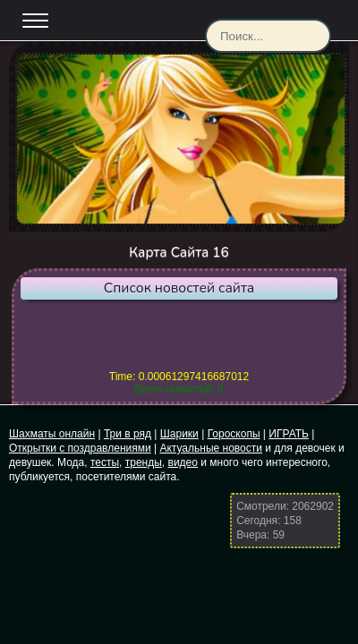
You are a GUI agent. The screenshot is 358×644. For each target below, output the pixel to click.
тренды (144, 462)
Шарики (179, 434)
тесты (105, 462)
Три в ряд (128, 434)
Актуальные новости (211, 448)
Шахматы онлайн (52, 434)
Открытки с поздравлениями (80, 448)
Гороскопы (234, 434)
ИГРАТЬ (289, 434)
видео (183, 462)
